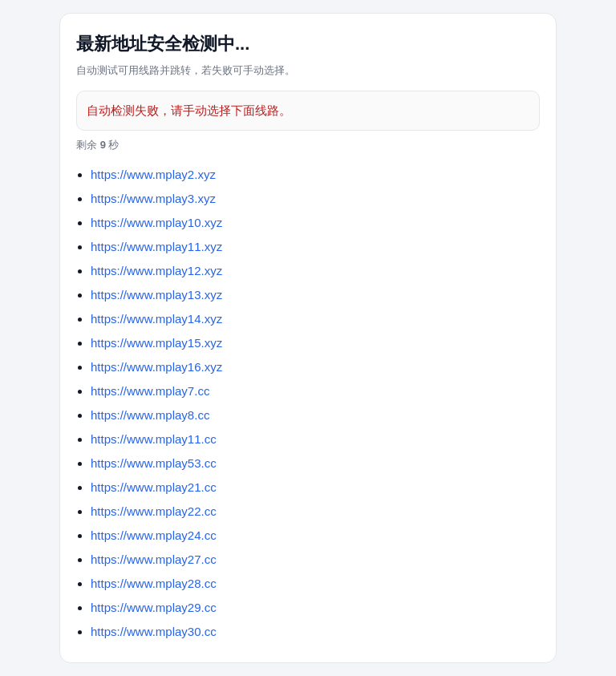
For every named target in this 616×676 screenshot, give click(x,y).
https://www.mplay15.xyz (156, 343)
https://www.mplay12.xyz (156, 271)
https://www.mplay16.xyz (156, 367)
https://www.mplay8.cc (150, 415)
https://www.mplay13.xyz (156, 295)
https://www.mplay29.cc (154, 607)
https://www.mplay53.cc (154, 463)
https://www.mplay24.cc (154, 535)
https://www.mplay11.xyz (156, 247)
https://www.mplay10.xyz (156, 223)
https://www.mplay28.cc (154, 583)
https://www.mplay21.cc (154, 487)
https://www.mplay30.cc (154, 631)
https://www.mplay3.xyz (153, 198)
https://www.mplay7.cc (150, 391)
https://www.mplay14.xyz (156, 319)
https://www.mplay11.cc (154, 439)
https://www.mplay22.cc (154, 511)
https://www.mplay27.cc (154, 559)
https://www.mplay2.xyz (153, 174)
